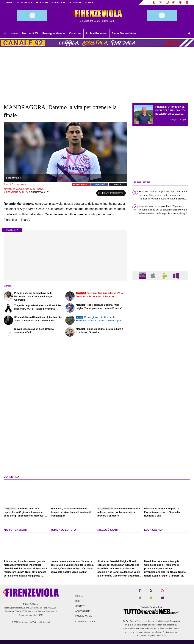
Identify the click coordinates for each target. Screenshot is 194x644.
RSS (77, 601)
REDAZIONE (42, 2)
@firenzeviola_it (37, 192)
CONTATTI (76, 2)
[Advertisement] (160, 428)
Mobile (79, 596)
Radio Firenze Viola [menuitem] (124, 33)
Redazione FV (14, 192)
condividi (100, 184)
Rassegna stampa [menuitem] (54, 33)
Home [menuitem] (14, 33)
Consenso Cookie (85, 621)
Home (9, 2)
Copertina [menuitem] (75, 33)
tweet (118, 184)
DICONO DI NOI (24, 2)
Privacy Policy (84, 616)
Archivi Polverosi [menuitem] (97, 33)
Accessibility (83, 611)
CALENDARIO (59, 2)
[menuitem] (5, 33)
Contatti (80, 606)
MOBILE (89, 2)
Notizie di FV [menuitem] (30, 33)
